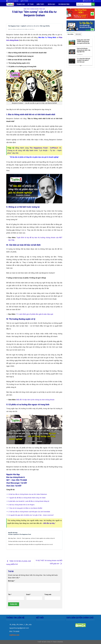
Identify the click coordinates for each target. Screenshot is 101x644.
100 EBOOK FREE (64, 4)
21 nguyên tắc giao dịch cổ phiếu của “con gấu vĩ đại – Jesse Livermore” (31, 515)
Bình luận (11, 581)
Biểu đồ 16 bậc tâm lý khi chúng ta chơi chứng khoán (35, 400)
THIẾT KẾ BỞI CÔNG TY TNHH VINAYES (50, 642)
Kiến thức (41, 4)
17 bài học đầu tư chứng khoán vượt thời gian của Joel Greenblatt (29, 512)
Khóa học (52, 4)
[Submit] (93, 4)
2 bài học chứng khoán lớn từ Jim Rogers (21, 505)
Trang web (48, 594)
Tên (10, 594)
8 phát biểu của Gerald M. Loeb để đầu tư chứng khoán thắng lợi (29, 501)
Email (28, 594)
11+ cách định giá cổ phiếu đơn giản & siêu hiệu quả (35, 314)
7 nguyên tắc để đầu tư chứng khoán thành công (24, 498)
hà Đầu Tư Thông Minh (48, 37)
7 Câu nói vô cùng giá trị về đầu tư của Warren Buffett (25, 508)
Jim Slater (43, 498)
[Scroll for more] (81, 66)
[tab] (71, 34)
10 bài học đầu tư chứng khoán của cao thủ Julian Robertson (28, 494)
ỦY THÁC (31, 4)
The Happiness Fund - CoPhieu (44, 148)
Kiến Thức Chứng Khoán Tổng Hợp (34, 9)
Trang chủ (21, 4)
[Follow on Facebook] (94, 1)
